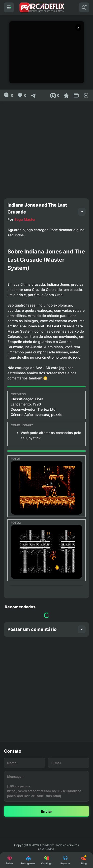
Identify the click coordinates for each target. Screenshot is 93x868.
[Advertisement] (46, 148)
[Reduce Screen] (76, 95)
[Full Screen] (86, 95)
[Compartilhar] (33, 95)
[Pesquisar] (84, 7)
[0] (9, 95)
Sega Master (25, 219)
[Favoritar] (66, 95)
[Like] (22, 95)
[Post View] (55, 95)
